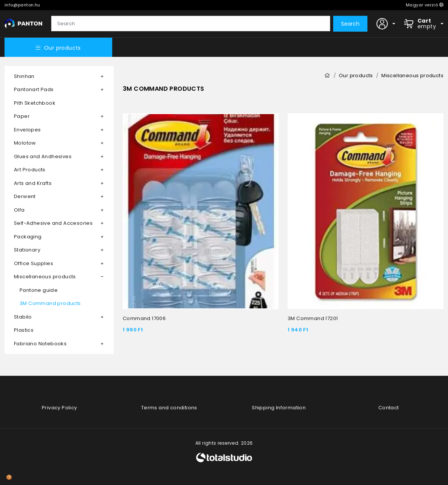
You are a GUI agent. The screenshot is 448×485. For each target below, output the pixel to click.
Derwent (25, 196)
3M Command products (50, 303)
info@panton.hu (22, 5)
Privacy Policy (59, 408)
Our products (58, 48)
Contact (389, 408)
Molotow (25, 143)
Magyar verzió (425, 5)
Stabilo (23, 317)
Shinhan (24, 76)
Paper (22, 116)
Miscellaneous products (45, 277)
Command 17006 (144, 318)
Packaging (28, 237)
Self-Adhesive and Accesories (53, 223)
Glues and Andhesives (43, 156)
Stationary (27, 250)
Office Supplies (34, 263)
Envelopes (27, 130)
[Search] (191, 24)
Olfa (19, 210)
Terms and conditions (169, 408)
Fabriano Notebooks (40, 344)
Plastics (24, 330)
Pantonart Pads (34, 89)
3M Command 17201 (313, 318)
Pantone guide (39, 290)
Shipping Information (279, 408)
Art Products (30, 170)
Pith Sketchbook (35, 103)
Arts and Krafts (33, 183)
